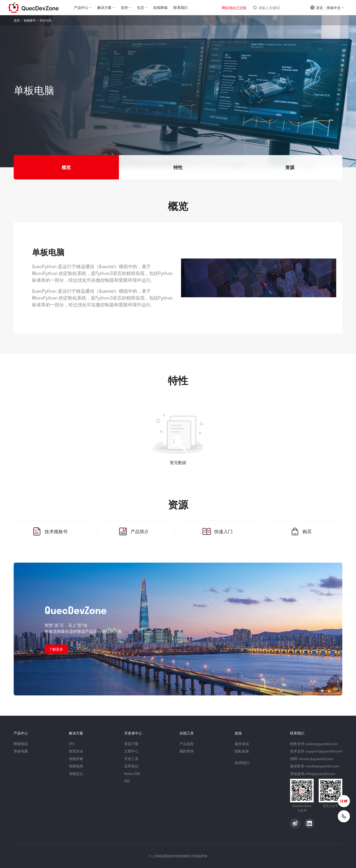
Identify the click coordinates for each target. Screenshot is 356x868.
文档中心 (131, 751)
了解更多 (56, 649)
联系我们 (181, 7)
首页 (17, 20)
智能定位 (76, 774)
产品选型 (187, 744)
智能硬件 (30, 20)
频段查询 (187, 751)
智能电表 (76, 766)
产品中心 (81, 7)
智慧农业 (76, 751)
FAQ (127, 781)
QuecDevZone (33, 8)
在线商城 (160, 7)
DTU (72, 744)
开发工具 (131, 759)
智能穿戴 (76, 759)
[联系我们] (344, 816)
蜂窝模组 (21, 744)
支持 (124, 7)
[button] (66, 167)
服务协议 (242, 744)
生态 (140, 7)
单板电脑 (21, 751)
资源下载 (131, 744)
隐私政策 (242, 751)
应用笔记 (131, 766)
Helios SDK (132, 774)
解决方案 (104, 7)
